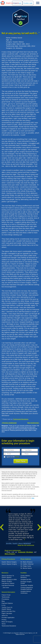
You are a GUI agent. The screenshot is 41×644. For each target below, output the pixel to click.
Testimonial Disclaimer (21, 419)
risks (33, 498)
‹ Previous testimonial (9, 423)
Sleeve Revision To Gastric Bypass (8, 577)
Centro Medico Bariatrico (25, 577)
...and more (5, 587)
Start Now (21, 461)
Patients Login (17, 3)
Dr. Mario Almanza (26, 562)
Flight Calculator (7, 613)
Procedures (5, 599)
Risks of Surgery (10, 554)
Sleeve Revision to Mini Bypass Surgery (9, 580)
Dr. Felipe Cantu (26, 566)
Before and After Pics (8, 611)
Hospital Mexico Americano (26, 592)
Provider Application (8, 618)
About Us (5, 615)
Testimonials (6, 597)
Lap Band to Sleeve (8, 583)
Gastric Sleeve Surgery (9, 562)
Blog (3, 601)
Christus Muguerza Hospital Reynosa (27, 588)
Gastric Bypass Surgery (9, 564)
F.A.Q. (4, 605)
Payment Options (7, 603)
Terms (17, 457)
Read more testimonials (13, 550)
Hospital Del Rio (26, 579)
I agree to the (12, 457)
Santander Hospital (27, 585)
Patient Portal (6, 595)
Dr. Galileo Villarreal (27, 564)
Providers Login (28, 3)
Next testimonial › (33, 423)
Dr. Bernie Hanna (26, 568)
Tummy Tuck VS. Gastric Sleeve (7, 608)
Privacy (4, 620)
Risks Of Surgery (7, 622)
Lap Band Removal (8, 585)
